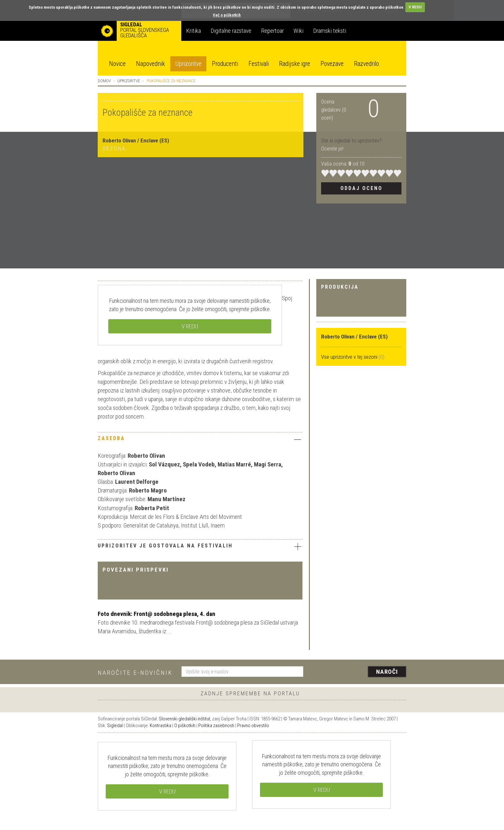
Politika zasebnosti (216, 726)
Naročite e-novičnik (135, 673)
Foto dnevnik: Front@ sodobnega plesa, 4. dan (157, 614)
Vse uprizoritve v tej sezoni (350, 357)
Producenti (225, 64)
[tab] (200, 440)
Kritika (194, 31)
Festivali (259, 64)
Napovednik (150, 64)
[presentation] (359, 672)
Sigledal (115, 726)
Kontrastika (161, 726)
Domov (104, 81)
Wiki (298, 31)
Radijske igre (295, 64)
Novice (117, 64)
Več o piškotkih (227, 15)
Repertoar (272, 31)
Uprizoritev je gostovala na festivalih (200, 546)
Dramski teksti (330, 31)
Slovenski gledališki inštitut (184, 719)
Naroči (387, 672)
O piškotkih (185, 726)
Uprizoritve (188, 64)
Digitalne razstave (231, 31)
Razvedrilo (366, 64)
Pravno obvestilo (253, 726)
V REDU (415, 7)
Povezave (332, 64)
